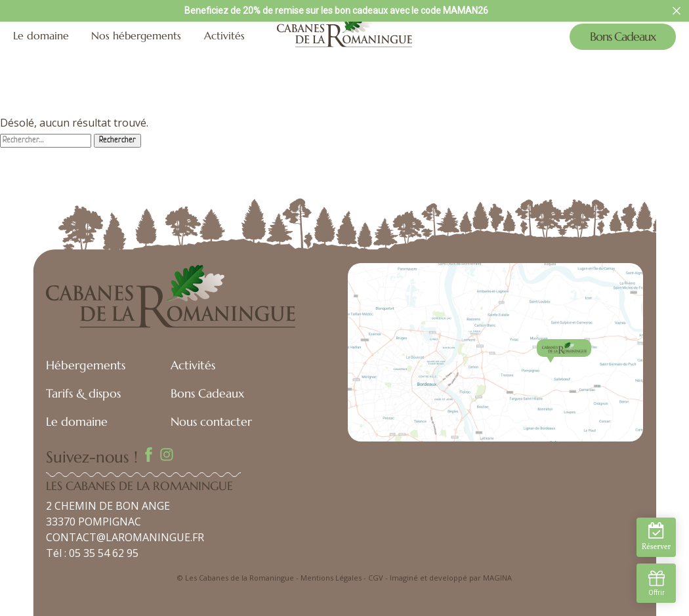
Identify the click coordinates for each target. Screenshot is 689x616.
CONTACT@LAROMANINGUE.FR (125, 537)
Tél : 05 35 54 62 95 (92, 553)
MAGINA (497, 578)
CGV (376, 578)
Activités (224, 36)
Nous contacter (211, 421)
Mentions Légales (331, 578)
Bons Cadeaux (623, 36)
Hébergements (86, 365)
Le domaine (41, 36)
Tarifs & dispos (83, 393)
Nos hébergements (136, 36)
